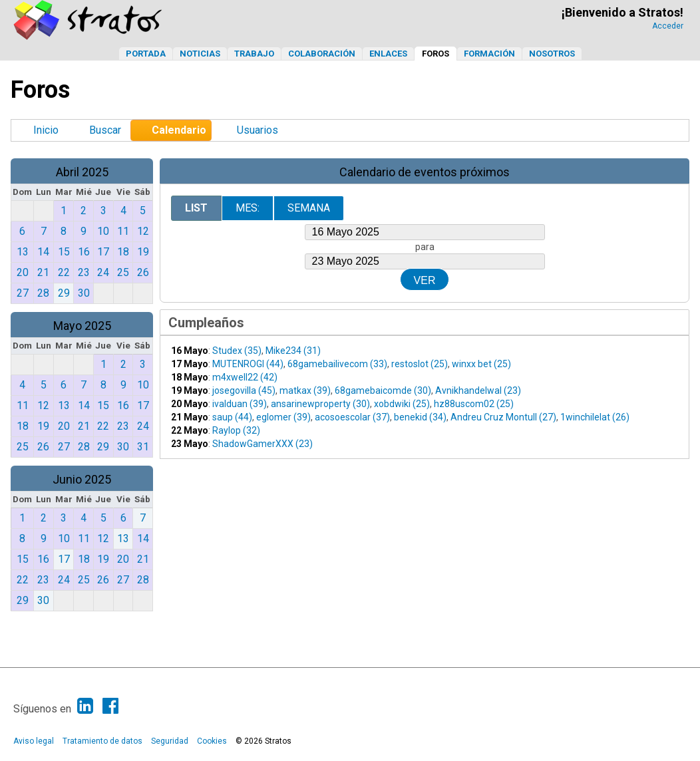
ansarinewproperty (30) (320, 404)
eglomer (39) (283, 417)
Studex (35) (237, 351)
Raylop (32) (236, 430)
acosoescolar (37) (352, 417)
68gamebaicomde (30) (383, 390)
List (196, 208)
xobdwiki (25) (402, 404)
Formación (489, 54)
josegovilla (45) (244, 390)
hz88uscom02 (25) (474, 404)
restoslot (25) (420, 364)
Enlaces (388, 54)
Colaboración (322, 54)
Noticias (200, 54)
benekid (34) (420, 417)
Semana (309, 208)
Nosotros (552, 54)
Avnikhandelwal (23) (478, 390)
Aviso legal (34, 741)
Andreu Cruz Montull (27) (503, 417)
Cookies (212, 741)
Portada (146, 54)
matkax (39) (305, 390)
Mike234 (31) (293, 351)
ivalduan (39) (240, 404)
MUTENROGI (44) (248, 364)
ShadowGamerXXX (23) (262, 444)
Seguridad (170, 741)
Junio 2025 (82, 479)
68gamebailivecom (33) (337, 364)
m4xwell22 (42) (245, 377)
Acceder (668, 26)
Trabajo (254, 54)
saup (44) (232, 417)
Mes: (248, 208)
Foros (436, 54)
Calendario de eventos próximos (425, 172)
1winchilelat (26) (595, 417)
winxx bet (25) (481, 364)
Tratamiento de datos (102, 741)
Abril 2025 (82, 172)
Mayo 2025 (82, 326)
